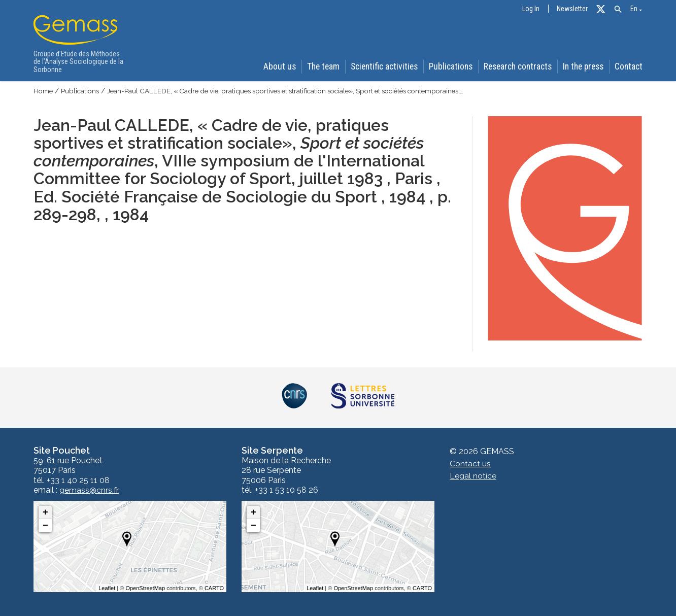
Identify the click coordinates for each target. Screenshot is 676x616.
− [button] (45, 526)
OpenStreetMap (145, 588)
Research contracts (517, 67)
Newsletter (572, 9)
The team (322, 67)
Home (44, 91)
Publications (450, 67)
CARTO (214, 588)
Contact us (470, 464)
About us (277, 67)
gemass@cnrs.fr (89, 490)
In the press (583, 67)
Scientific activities (383, 67)
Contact (630, 67)
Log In (531, 9)
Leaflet (107, 588)
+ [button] (45, 512)
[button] (618, 9)
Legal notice (473, 476)
